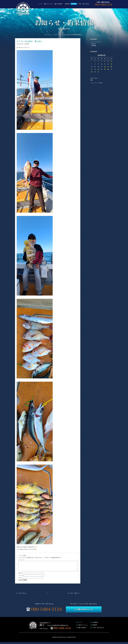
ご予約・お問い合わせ (83, 4)
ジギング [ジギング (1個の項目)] (92, 83)
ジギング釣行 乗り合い (21, 595)
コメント (21, 560)
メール (21, 577)
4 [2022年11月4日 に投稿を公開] (105, 61)
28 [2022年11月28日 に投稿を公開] (92, 72)
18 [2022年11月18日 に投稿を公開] (105, 67)
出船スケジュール (48, 4)
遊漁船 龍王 (23, 9)
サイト (20, 580)
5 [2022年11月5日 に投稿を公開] (108, 61)
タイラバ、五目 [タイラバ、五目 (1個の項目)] (97, 83)
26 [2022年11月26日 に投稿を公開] (108, 69)
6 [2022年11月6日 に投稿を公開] (111, 61)
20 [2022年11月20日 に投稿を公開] (111, 67)
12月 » (96, 78)
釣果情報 (74, 4)
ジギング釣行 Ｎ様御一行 (73, 595)
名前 (20, 575)
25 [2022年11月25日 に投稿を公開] (105, 69)
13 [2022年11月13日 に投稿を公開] (111, 64)
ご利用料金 (67, 4)
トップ (40, 4)
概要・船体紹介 (59, 4)
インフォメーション (96, 42)
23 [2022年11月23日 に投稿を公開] (98, 69)
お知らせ (94, 44)
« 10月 (92, 78)
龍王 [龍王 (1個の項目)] (102, 83)
